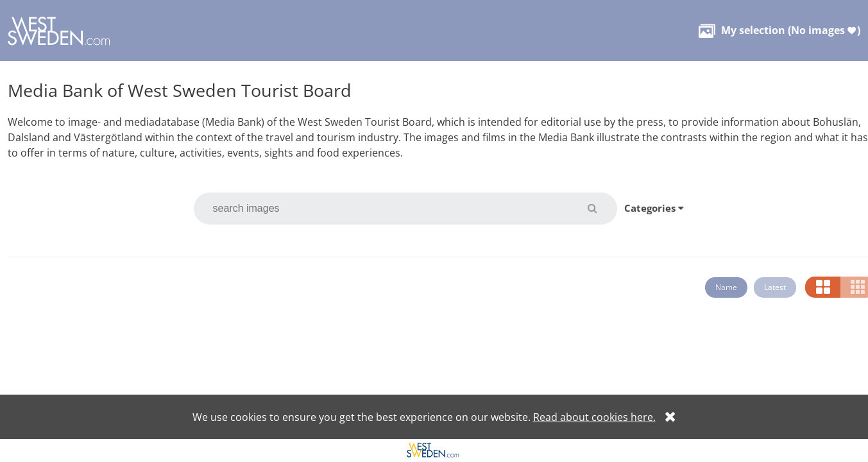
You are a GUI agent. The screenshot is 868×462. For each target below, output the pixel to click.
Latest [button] (775, 287)
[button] (600, 208)
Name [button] (726, 287)
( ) (779, 30)
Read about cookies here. (594, 417)
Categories (654, 208)
